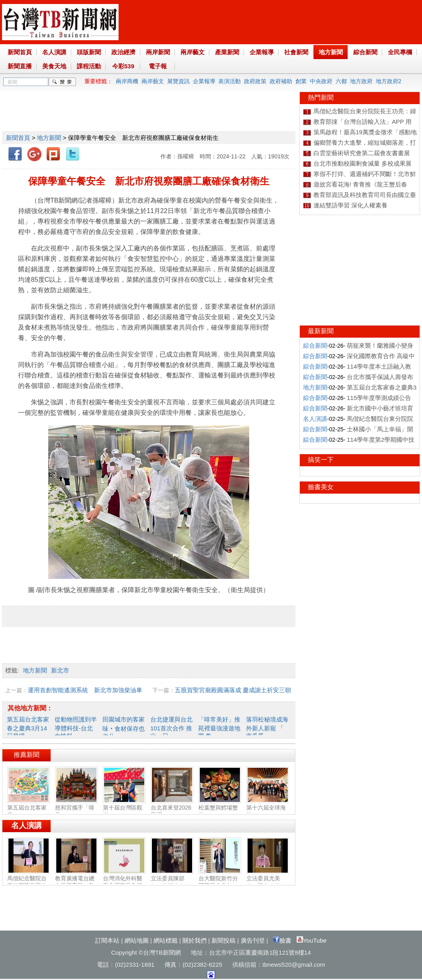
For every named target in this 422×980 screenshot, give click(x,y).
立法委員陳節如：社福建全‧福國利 (172, 883)
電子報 (158, 66)
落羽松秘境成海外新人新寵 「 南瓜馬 (267, 728)
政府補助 (281, 81)
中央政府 (321, 81)
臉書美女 (321, 487)
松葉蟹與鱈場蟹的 (220, 808)
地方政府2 (389, 81)
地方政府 (361, 81)
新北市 (60, 670)
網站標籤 (166, 940)
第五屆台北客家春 (29, 808)
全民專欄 (400, 52)
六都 (341, 81)
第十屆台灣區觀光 (124, 808)
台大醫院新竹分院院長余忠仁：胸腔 (220, 882)
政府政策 (255, 81)
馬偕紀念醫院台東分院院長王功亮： (29, 882)
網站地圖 (137, 940)
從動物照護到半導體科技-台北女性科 (76, 728)
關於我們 (195, 940)
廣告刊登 (253, 940)
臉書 (282, 940)
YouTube (312, 940)
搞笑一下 (321, 460)
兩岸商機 (127, 81)
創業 (301, 81)
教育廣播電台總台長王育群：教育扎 (76, 882)
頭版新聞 (89, 52)
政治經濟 (123, 52)
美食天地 (54, 66)
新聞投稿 (223, 940)
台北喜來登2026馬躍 (172, 808)
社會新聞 (296, 52)
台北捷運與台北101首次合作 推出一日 (171, 728)
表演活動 (229, 81)
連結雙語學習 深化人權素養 (350, 205)
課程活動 (89, 66)
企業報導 (262, 52)
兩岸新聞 (158, 52)
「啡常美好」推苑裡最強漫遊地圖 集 (219, 728)
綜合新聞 (365, 52)
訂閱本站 (107, 940)
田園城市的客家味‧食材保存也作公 (124, 728)
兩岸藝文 (193, 52)
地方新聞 (331, 52)
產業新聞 (227, 52)
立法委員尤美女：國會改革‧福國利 (268, 883)
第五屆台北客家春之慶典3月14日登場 (28, 728)
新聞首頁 (20, 52)
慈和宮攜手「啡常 (76, 808)
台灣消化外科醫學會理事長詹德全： (124, 882)
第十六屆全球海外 (268, 808)
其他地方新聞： (30, 708)
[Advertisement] (148, 110)
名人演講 (54, 52)
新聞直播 (20, 66)
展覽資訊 (178, 81)
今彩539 (123, 66)
